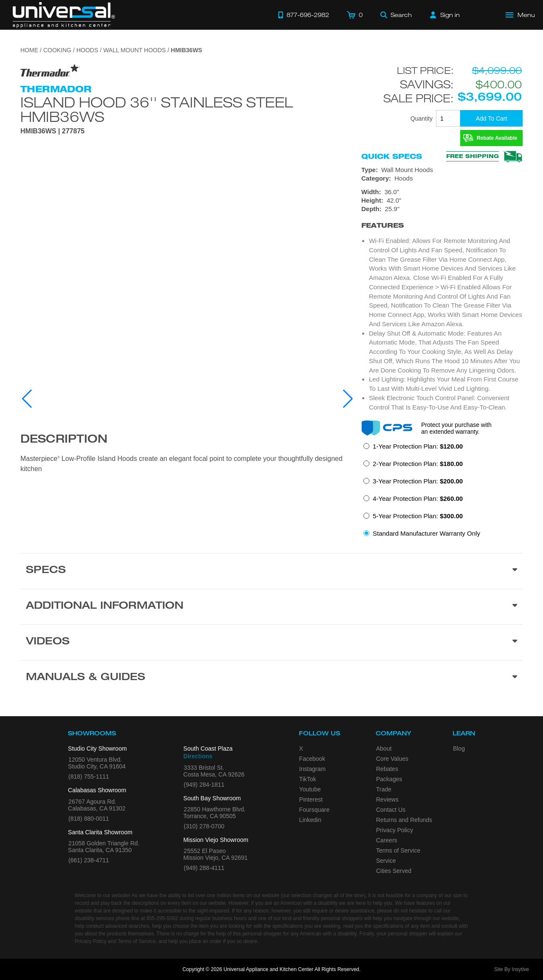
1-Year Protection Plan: (418, 446)
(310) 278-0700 (204, 826)
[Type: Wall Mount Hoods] (442, 170)
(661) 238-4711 (89, 860)
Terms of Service (398, 850)
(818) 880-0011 (89, 819)
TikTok (308, 779)
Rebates (387, 769)
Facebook (312, 759)
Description (64, 440)
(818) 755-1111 (89, 777)
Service (386, 861)
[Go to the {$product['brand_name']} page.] (50, 70)
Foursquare (315, 810)
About (384, 748)
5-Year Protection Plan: (418, 516)
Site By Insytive (512, 969)
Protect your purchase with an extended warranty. (456, 428)
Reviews (387, 799)
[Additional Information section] (271, 607)
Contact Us (391, 810)
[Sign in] (445, 15)
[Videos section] (271, 642)
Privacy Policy (395, 830)
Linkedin (310, 820)
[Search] (396, 15)
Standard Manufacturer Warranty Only (426, 533)
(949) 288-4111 (204, 868)
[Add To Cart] (491, 118)
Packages (389, 779)
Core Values (392, 759)
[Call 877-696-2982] (304, 15)
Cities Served (394, 871)
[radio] (413, 449)
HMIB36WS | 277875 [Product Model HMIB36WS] (52, 131)
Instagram (312, 769)
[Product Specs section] (271, 571)
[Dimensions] (442, 201)
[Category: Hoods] (442, 178)
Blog (459, 748)
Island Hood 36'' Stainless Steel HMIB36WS (157, 109)
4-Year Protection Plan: (418, 498)
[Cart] (355, 15)
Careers (387, 840)
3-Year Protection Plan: (418, 481)
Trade (384, 789)
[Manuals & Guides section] (271, 678)
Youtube (310, 789)
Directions (198, 756)
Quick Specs (392, 156)
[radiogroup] (442, 492)
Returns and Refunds (404, 820)
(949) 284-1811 (204, 785)
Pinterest (311, 799)
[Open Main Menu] (520, 15)
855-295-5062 (162, 918)
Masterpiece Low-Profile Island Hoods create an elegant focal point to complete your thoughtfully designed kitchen (181, 464)
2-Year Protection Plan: (418, 464)
